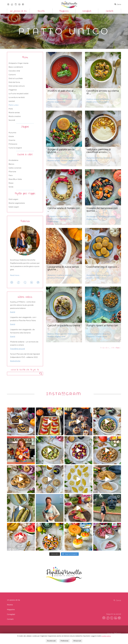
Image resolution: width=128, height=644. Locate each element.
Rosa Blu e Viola (15, 179)
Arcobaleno (13, 160)
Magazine (64, 11)
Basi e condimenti (16, 67)
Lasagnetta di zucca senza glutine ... (63, 268)
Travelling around (17, 349)
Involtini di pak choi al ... (61, 91)
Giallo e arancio (15, 168)
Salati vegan (14, 207)
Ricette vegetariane (17, 203)
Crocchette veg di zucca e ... (103, 267)
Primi (11, 109)
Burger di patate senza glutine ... (61, 151)
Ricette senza (14, 113)
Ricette (41, 11)
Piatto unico (14, 105)
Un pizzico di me (18, 11)
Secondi (12, 120)
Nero (11, 175)
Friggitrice (13, 90)
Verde (11, 187)
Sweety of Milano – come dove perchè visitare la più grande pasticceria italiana (23, 305)
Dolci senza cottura (17, 86)
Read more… (15, 275)
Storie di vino (15, 361)
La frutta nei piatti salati (18, 94)
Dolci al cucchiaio (16, 78)
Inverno (12, 140)
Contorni (12, 75)
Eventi (13, 312)
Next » (118, 348)
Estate (11, 136)
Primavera (13, 144)
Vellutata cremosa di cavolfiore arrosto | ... (99, 151)
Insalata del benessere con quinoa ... (102, 209)
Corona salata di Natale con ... (64, 209)
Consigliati (87, 11)
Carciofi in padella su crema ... (64, 327)
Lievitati (12, 101)
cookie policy (106, 635)
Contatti (110, 11)
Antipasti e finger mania (18, 63)
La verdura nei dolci (17, 97)
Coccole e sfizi (14, 71)
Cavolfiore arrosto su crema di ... (103, 92)
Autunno (12, 133)
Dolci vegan (13, 199)
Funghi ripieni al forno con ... (102, 327)
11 (113, 348)
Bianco (11, 164)
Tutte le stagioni (15, 148)
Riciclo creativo (15, 116)
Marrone (12, 172)
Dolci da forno (14, 82)
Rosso (11, 183)
